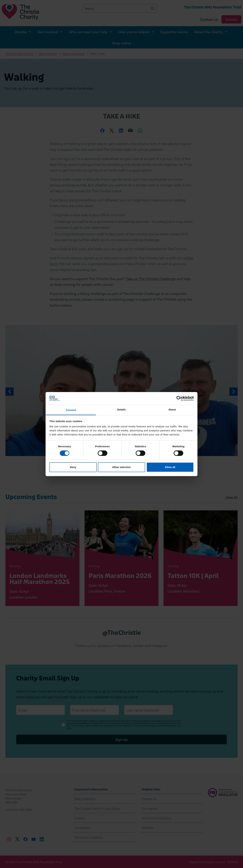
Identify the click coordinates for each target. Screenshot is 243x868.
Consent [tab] (71, 410)
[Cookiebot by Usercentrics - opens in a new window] (179, 398)
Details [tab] (122, 410)
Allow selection (122, 467)
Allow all (170, 467)
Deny (73, 467)
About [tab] (172, 410)
